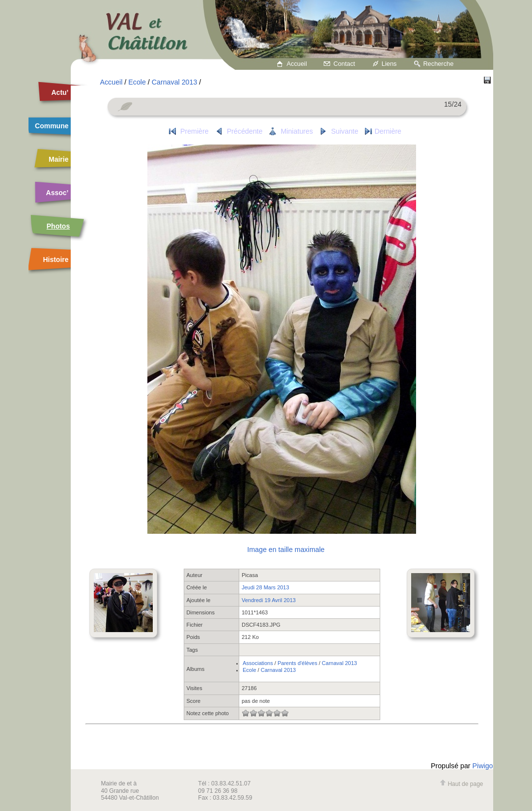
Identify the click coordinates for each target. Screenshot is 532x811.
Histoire (56, 260)
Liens (389, 64)
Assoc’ (57, 193)
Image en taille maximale (286, 550)
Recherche (438, 64)
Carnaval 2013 (175, 82)
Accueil (297, 64)
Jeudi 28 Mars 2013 (266, 587)
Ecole (137, 82)
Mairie (58, 159)
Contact (344, 64)
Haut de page (461, 784)
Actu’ (60, 92)
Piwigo (483, 766)
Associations (258, 663)
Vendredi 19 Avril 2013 (269, 600)
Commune (52, 126)
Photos (58, 226)
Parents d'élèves (297, 663)
